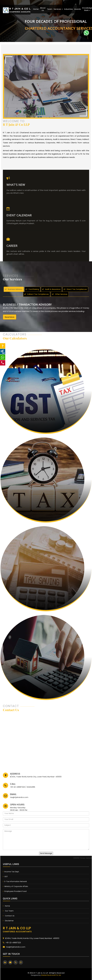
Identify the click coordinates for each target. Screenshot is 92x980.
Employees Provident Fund (15, 891)
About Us (43, 9)
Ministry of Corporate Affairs (16, 886)
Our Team (9, 911)
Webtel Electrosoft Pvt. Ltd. (51, 975)
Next (84, 20)
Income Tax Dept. (12, 872)
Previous (7, 20)
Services (58, 9)
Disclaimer (9, 921)
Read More (10, 329)
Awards (78, 9)
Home (36, 9)
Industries (69, 9)
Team (50, 9)
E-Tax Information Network (16, 881)
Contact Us (10, 916)
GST (6, 877)
